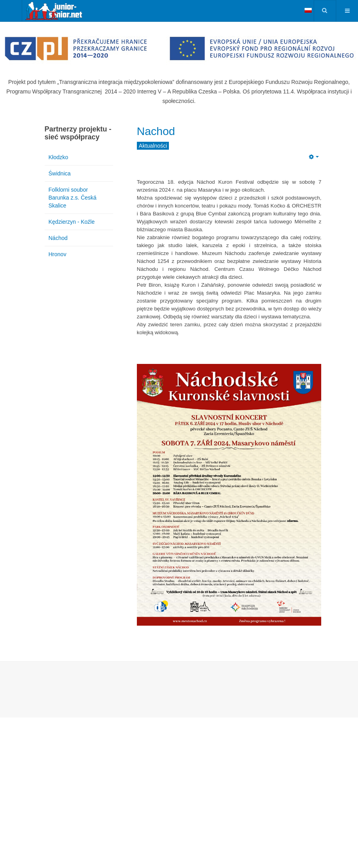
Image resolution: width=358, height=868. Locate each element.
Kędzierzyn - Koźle (72, 222)
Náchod (58, 238)
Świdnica (60, 173)
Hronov (58, 254)
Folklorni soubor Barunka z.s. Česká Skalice (73, 198)
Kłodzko (59, 157)
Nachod (156, 131)
